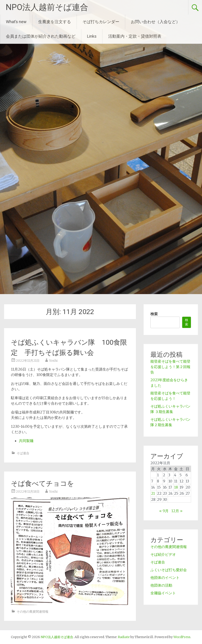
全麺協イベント (163, 593)
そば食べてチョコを (42, 483)
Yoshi (53, 361)
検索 (154, 314)
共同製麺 (26, 441)
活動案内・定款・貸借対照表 (135, 36)
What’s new (16, 22)
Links (92, 36)
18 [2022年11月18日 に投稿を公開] (176, 487)
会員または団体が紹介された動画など (41, 36)
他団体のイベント (165, 578)
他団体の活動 (161, 585)
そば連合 (23, 453)
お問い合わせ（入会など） (155, 22)
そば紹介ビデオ (163, 554)
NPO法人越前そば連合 (47, 7)
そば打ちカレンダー (101, 22)
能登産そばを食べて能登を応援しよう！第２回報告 (170, 367)
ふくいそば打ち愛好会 (169, 570)
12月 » (177, 511)
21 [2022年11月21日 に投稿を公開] (153, 493)
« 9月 (164, 511)
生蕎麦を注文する (55, 22)
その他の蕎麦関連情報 (32, 612)
